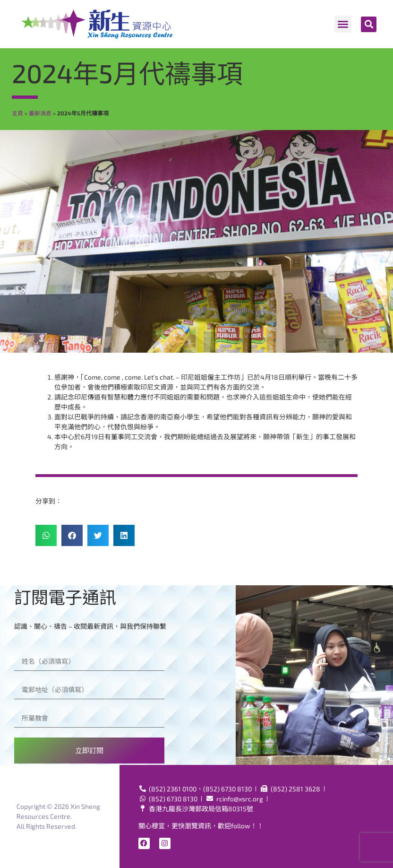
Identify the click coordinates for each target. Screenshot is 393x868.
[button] (343, 24)
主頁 (17, 113)
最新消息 (40, 113)
